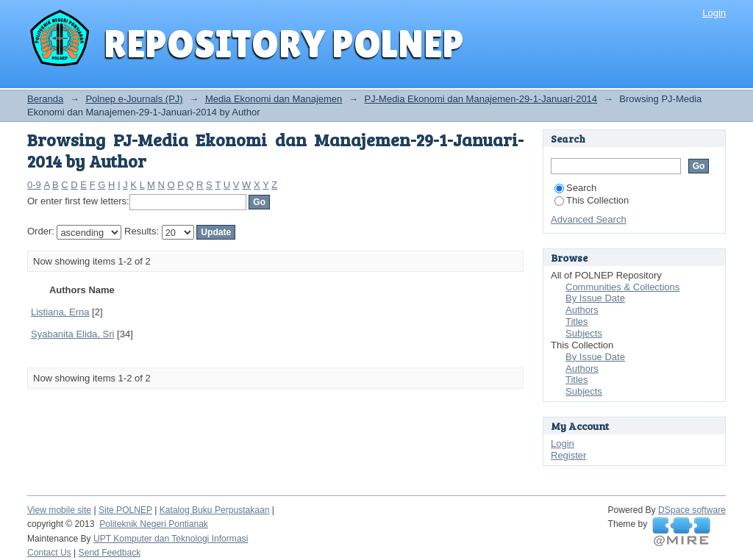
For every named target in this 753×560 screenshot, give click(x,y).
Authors (582, 310)
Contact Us (49, 553)
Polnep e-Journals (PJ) (134, 99)
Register (568, 455)
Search (575, 188)
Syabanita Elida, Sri (72, 334)
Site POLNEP (125, 510)
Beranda (45, 99)
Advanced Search (589, 219)
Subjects (584, 333)
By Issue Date (595, 298)
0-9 (34, 185)
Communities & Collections (622, 287)
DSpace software (692, 510)
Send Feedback (110, 553)
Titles (577, 322)
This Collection (592, 200)
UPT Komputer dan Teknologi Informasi (171, 539)
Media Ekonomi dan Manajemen (274, 99)
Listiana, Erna (60, 312)
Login (714, 13)
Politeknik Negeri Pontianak (154, 524)
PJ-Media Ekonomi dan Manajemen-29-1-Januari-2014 (481, 99)
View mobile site (59, 510)
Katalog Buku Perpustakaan (215, 510)
